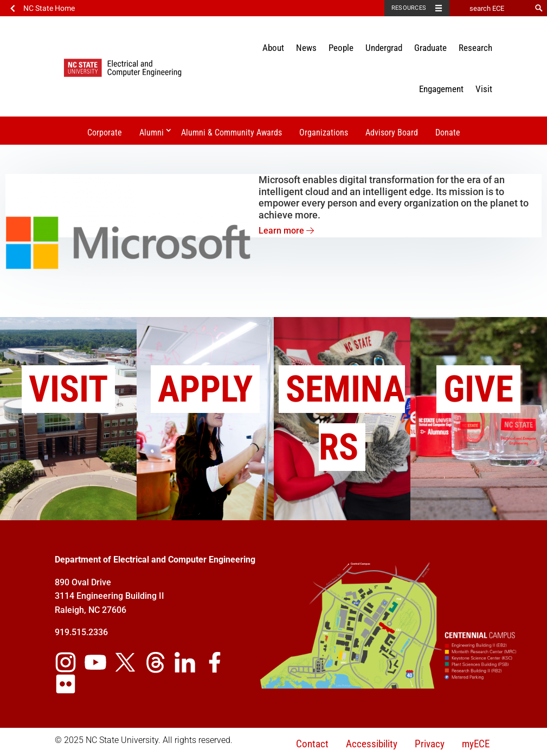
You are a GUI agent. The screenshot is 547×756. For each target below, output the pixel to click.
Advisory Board (392, 133)
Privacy (430, 744)
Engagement (441, 89)
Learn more (286, 231)
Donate (448, 133)
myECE (476, 744)
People (341, 48)
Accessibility (372, 744)
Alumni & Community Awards (231, 133)
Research (475, 48)
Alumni (152, 133)
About (273, 48)
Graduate (430, 48)
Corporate (105, 133)
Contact (312, 744)
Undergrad (384, 48)
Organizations (324, 133)
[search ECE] (490, 8)
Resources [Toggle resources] (409, 8)
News (306, 48)
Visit (484, 89)
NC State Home (49, 8)
